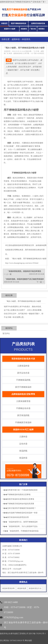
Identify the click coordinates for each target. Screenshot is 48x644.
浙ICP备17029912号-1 (37, 634)
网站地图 (28, 641)
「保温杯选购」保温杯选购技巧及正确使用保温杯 (24, 279)
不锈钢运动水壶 (23, 408)
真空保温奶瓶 (23, 415)
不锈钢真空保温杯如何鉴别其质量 (21, 504)
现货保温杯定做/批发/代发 (23, 359)
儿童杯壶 (23, 437)
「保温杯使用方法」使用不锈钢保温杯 (22, 522)
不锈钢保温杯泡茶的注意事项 (19, 495)
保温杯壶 (23, 458)
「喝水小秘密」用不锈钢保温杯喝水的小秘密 (23, 301)
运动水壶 (23, 444)
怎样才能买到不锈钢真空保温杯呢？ (22, 508)
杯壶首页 (4, 23)
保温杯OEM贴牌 (10, 29)
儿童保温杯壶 (23, 366)
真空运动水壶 (23, 373)
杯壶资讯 (24, 29)
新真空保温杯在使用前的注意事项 (21, 499)
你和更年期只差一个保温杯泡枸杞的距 (22, 490)
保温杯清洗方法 (35, 588)
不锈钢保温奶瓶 (23, 380)
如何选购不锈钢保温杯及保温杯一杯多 (22, 513)
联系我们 (42, 29)
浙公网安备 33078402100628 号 (12, 641)
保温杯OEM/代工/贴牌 (23, 430)
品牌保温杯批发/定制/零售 (23, 394)
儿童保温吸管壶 (23, 401)
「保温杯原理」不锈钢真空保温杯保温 (23, 531)
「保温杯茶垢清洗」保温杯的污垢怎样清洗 (24, 271)
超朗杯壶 (16, 39)
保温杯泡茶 (22, 588)
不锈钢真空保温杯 (23, 422)
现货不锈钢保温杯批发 (19, 23)
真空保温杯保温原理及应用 (18, 517)
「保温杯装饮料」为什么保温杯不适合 (22, 526)
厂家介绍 (33, 29)
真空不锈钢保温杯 (23, 387)
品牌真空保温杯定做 (38, 23)
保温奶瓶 (23, 451)
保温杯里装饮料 (8, 588)
